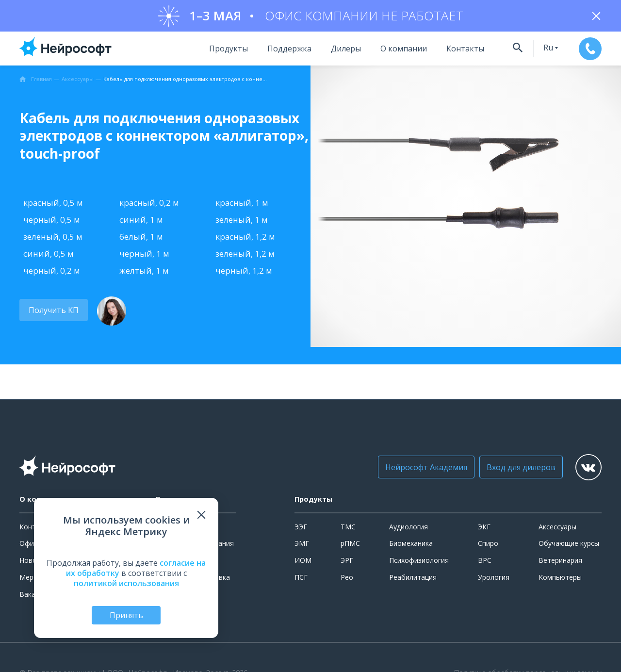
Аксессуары (557, 529)
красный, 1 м (242, 205)
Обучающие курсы (569, 546)
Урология (494, 580)
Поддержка (277, 51)
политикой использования (126, 582)
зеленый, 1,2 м (245, 256)
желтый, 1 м (144, 273)
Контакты (453, 51)
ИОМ (303, 563)
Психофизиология (419, 563)
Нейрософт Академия (417, 470)
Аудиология (409, 529)
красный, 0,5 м (53, 205)
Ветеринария (560, 563)
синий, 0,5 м (49, 256)
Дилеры (333, 51)
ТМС (348, 529)
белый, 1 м (141, 239)
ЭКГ (484, 529)
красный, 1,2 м (245, 239)
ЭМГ (302, 546)
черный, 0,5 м (52, 222)
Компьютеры (560, 580)
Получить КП (52, 313)
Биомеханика (411, 546)
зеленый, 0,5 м (53, 239)
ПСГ (301, 580)
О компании (391, 51)
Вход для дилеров (512, 470)
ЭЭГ (301, 529)
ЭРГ (347, 563)
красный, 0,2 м (149, 205)
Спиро (488, 546)
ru (538, 50)
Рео (347, 580)
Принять (126, 615)
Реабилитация (413, 580)
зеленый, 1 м (242, 222)
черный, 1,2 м (244, 273)
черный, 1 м (144, 256)
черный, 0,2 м (52, 273)
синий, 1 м (141, 222)
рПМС (350, 546)
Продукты (216, 51)
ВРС (485, 563)
